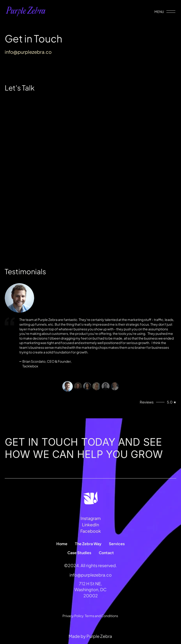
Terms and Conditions (102, 616)
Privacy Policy (73, 616)
